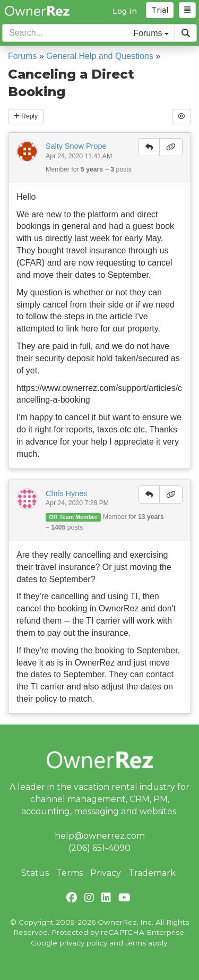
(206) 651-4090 (99, 848)
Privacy (106, 873)
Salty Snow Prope (76, 146)
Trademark (152, 873)
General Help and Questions (100, 56)
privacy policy (83, 943)
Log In (125, 11)
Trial (160, 10)
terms (136, 943)
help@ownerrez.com (100, 836)
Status (35, 873)
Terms (70, 873)
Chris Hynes (66, 493)
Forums (22, 56)
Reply (26, 116)
